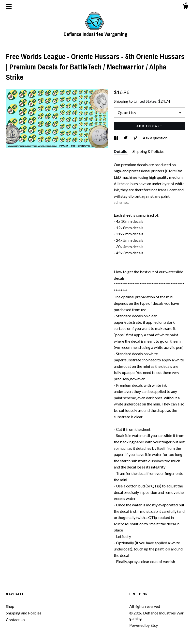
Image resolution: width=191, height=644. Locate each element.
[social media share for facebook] (116, 138)
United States (145, 101)
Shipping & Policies (148, 151)
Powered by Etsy (144, 625)
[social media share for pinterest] (136, 138)
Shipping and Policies (24, 613)
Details (121, 151)
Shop (10, 606)
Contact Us (15, 620)
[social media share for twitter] (126, 138)
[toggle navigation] (9, 6)
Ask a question (155, 138)
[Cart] (185, 7)
